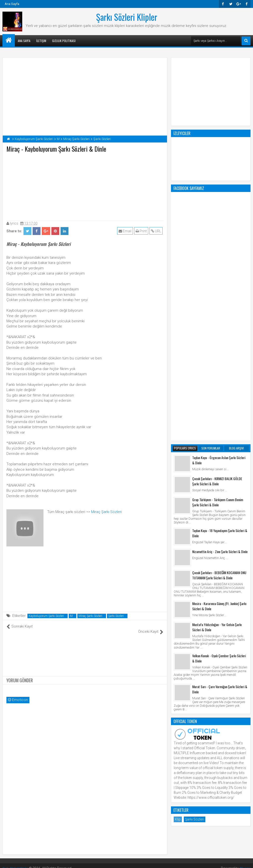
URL (157, 231)
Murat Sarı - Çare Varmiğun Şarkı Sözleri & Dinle (220, 490)
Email (126, 231)
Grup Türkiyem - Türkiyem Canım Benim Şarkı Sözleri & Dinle (218, 303)
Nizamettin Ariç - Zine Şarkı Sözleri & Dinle (220, 352)
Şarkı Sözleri (116, 616)
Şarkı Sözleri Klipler (127, 17)
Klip (178, 620)
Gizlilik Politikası (64, 41)
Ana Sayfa (12, 4)
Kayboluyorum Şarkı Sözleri (46, 616)
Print (142, 231)
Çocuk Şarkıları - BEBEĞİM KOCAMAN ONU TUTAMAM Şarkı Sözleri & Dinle (219, 376)
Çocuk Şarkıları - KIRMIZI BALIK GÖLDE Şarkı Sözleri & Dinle (217, 282)
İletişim (41, 41)
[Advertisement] (85, 186)
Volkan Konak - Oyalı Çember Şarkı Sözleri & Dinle (219, 459)
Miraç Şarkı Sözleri (106, 512)
